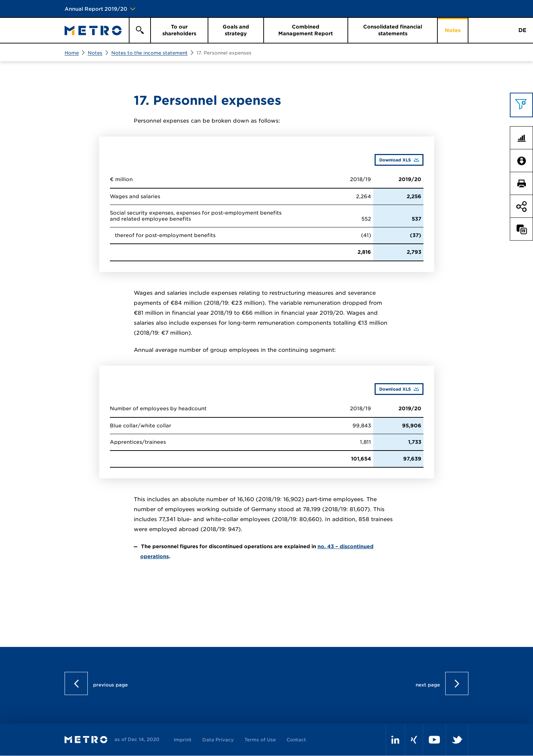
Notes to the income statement (149, 53)
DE (522, 30)
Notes (95, 53)
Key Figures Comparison (524, 138)
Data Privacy (218, 740)
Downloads (524, 161)
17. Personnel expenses (224, 53)
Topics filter (524, 105)
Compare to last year (524, 229)
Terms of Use (260, 740)
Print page (524, 184)
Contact (296, 740)
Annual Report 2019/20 (96, 9)
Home (72, 53)
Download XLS (393, 160)
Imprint (183, 740)
